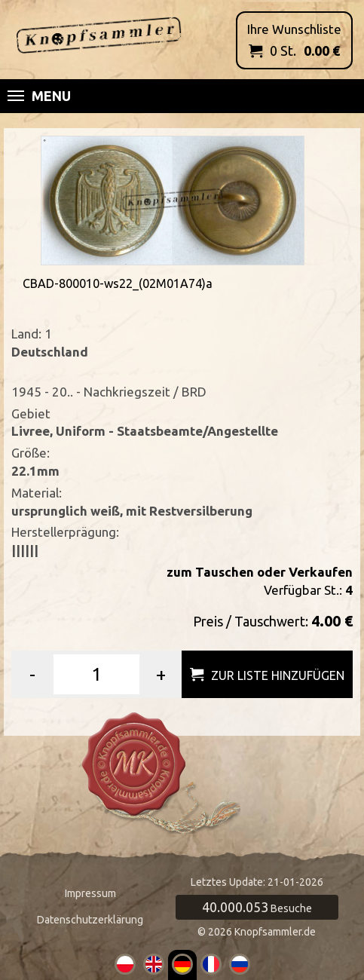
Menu (39, 96)
